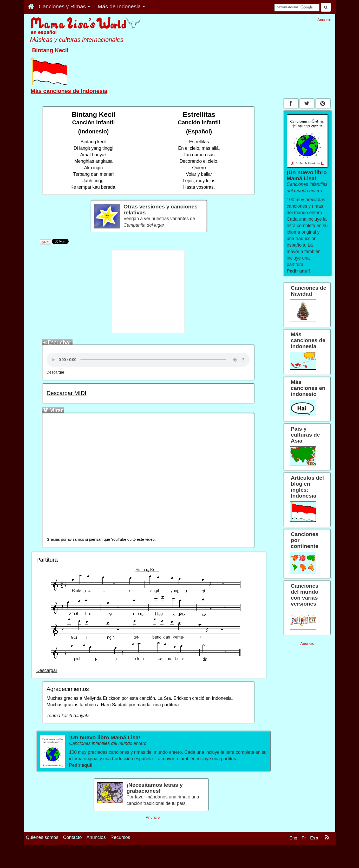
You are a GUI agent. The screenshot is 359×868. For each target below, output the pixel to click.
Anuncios (96, 837)
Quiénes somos (42, 837)
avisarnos (76, 539)
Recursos (120, 837)
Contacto (73, 837)
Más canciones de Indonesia (69, 91)
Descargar (56, 372)
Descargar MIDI (66, 393)
